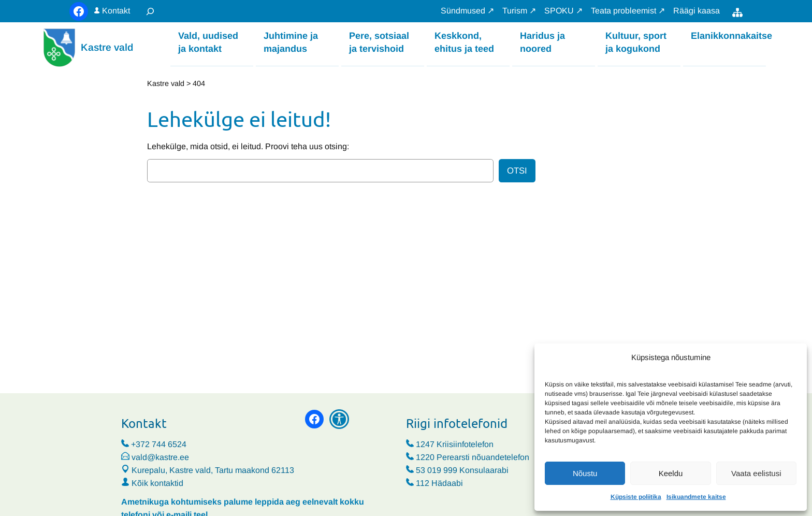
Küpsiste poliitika (636, 497)
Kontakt (116, 11)
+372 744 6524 (159, 444)
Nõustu (585, 473)
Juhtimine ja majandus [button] (291, 42)
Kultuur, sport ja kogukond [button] (636, 42)
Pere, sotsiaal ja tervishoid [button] (379, 42)
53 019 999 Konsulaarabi (462, 470)
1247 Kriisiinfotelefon (455, 444)
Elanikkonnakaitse (728, 35)
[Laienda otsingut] (150, 11)
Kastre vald (107, 47)
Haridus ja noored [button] (542, 42)
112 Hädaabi (439, 483)
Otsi (517, 171)
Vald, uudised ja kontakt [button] (208, 42)
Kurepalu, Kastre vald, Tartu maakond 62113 (208, 470)
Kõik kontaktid (157, 483)
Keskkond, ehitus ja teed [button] (464, 42)
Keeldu (671, 473)
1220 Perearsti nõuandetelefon (473, 457)
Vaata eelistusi (756, 473)
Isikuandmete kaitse (696, 497)
